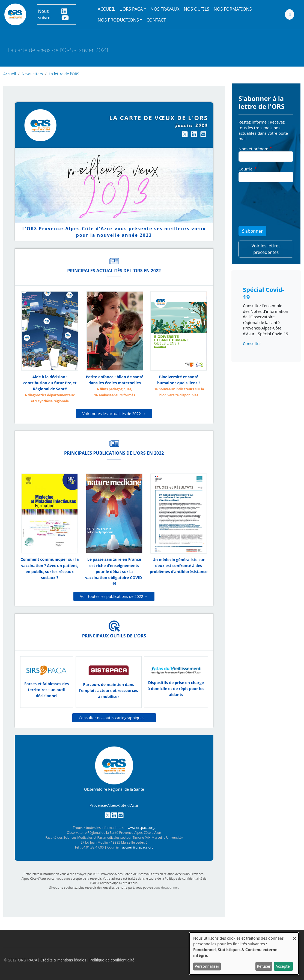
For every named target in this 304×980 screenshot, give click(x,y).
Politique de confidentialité (112, 960)
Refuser (264, 966)
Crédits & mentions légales (63, 960)
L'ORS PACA (131, 9)
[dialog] (244, 954)
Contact (156, 20)
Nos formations (233, 9)
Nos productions (118, 20)
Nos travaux (165, 9)
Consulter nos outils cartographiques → (114, 718)
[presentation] (261, 206)
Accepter (284, 966)
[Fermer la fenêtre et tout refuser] (294, 936)
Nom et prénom (253, 149)
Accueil (106, 9)
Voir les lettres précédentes (266, 249)
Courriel (246, 169)
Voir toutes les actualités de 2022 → (114, 414)
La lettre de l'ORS (64, 74)
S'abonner (252, 231)
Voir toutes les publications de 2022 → (114, 596)
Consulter (252, 343)
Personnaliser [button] (207, 966)
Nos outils (197, 9)
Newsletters (32, 74)
